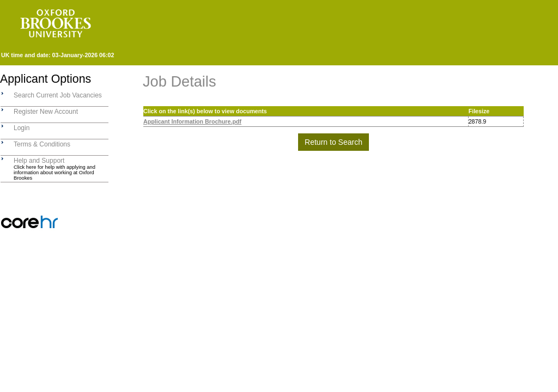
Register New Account (46, 112)
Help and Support (39, 161)
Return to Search (333, 142)
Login (22, 128)
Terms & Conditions (42, 144)
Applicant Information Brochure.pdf (192, 121)
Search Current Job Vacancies (58, 95)
